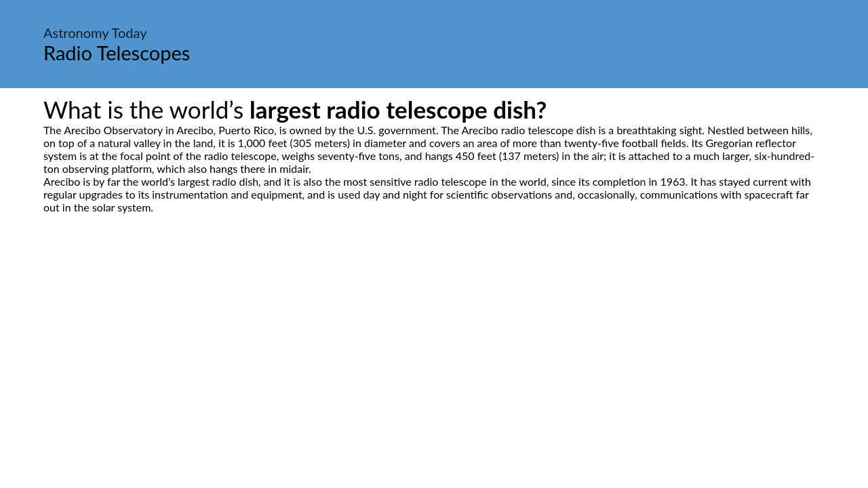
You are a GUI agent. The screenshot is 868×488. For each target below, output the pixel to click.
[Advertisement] (434, 341)
